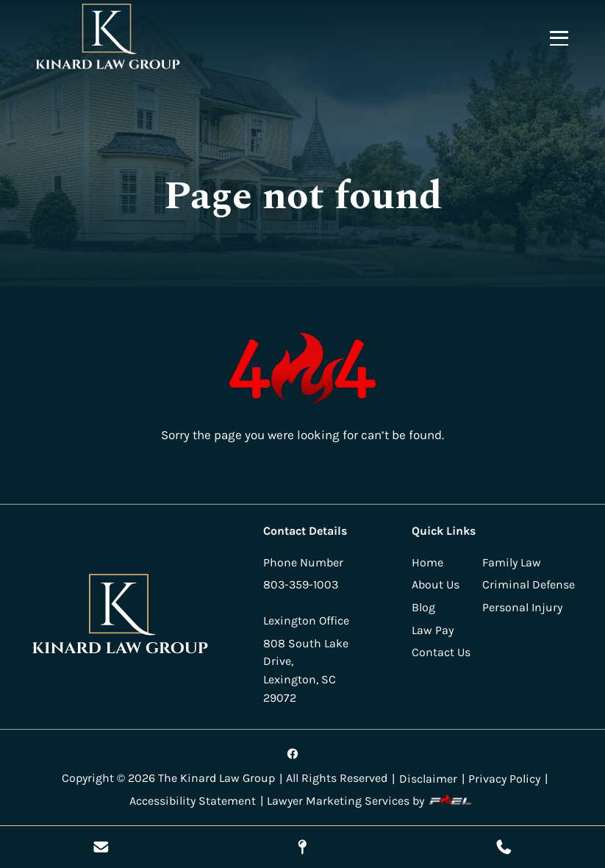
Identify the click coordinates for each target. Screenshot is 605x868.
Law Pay (433, 630)
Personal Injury (522, 607)
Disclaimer (428, 779)
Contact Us (441, 652)
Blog (423, 607)
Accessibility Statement (193, 801)
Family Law (512, 562)
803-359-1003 (301, 584)
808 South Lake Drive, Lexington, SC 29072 (306, 670)
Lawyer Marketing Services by (371, 801)
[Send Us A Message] (101, 847)
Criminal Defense (529, 584)
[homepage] (121, 617)
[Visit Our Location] (302, 847)
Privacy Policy (504, 779)
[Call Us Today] (504, 847)
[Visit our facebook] (293, 754)
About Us (436, 584)
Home (427, 562)
